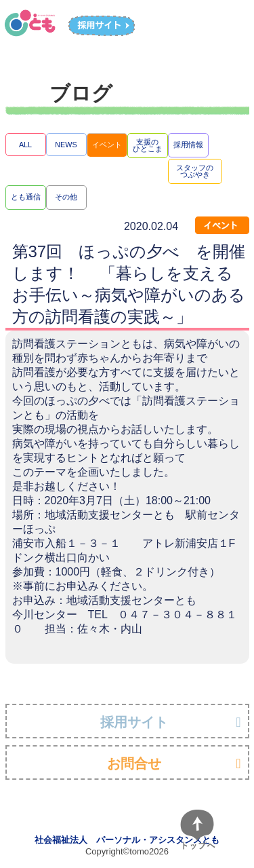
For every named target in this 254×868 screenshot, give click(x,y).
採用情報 (188, 145)
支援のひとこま (148, 146)
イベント (107, 145)
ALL (25, 145)
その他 (66, 197)
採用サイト (134, 722)
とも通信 (26, 197)
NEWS (66, 145)
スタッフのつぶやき (195, 171)
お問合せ (134, 763)
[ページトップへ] (197, 830)
